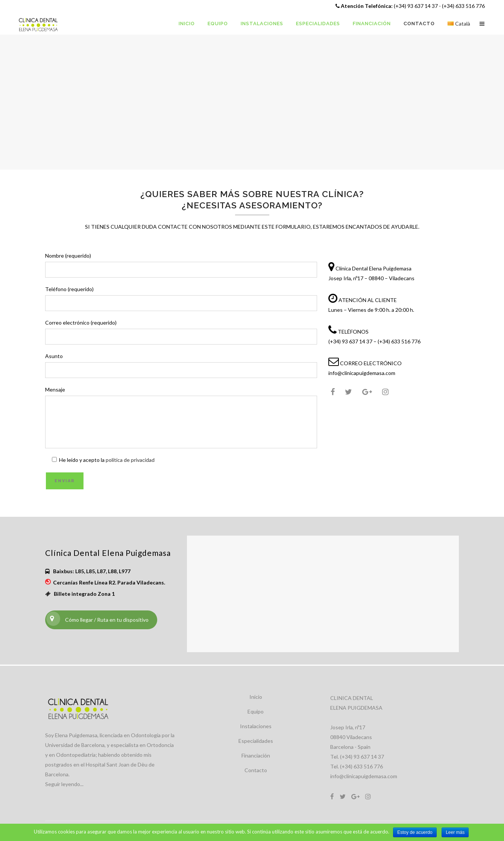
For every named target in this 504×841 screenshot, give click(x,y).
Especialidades (256, 741)
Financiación (256, 755)
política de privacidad (130, 460)
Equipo (256, 711)
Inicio (256, 697)
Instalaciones (256, 726)
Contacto (256, 770)
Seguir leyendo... (64, 784)
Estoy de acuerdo (415, 832)
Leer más (455, 832)
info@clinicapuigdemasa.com (364, 776)
